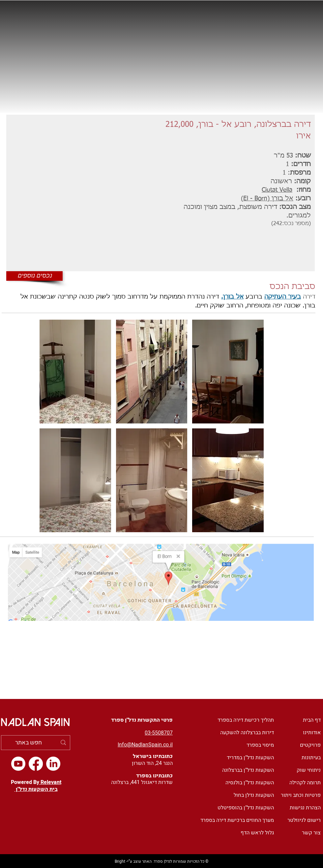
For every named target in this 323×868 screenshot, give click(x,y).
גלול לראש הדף (257, 833)
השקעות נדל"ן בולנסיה (250, 783)
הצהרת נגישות (305, 808)
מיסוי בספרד (260, 745)
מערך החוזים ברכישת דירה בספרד (237, 820)
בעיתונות (311, 758)
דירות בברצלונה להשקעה (247, 733)
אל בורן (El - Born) (267, 199)
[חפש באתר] (36, 743)
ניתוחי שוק (309, 770)
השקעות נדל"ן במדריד (250, 758)
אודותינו (312, 733)
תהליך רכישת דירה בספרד (246, 720)
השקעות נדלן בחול (254, 795)
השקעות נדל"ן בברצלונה (248, 770)
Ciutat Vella (277, 190)
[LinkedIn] (53, 764)
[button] (75, 372)
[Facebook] (36, 764)
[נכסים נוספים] (34, 276)
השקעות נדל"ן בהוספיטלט (246, 808)
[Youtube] (18, 764)
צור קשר (311, 833)
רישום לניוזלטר (304, 820)
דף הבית (312, 720)
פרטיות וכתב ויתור (301, 795)
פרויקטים (310, 745)
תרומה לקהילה (305, 783)
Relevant (50, 782)
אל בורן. (232, 297)
